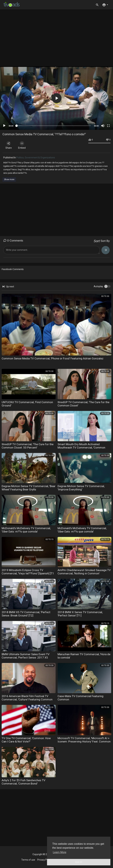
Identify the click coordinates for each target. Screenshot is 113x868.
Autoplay (98, 286)
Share (9, 145)
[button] (105, 5)
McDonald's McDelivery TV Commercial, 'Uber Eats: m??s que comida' (26, 530)
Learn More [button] (60, 852)
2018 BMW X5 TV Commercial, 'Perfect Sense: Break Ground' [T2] (26, 614)
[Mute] (103, 126)
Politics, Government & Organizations (36, 158)
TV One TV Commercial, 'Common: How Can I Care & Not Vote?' (26, 740)
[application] (56, 98)
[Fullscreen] (108, 126)
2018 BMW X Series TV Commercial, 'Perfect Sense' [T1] (80, 614)
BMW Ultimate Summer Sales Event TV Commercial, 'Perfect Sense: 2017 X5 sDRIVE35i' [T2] (26, 658)
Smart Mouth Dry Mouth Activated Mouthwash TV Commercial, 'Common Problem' (81, 448)
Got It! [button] (79, 862)
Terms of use (28, 860)
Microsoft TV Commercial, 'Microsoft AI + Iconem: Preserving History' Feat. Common (84, 740)
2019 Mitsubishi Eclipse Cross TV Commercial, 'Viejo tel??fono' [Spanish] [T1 (28, 572)
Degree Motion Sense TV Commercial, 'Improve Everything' (81, 488)
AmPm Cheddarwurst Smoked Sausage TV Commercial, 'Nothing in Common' (84, 572)
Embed (22, 145)
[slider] (54, 126)
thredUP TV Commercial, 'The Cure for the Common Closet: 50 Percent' (28, 446)
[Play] (4, 126)
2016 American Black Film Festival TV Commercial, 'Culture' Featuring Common (27, 698)
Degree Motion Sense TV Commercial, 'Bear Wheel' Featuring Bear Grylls (29, 488)
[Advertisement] (58, 39)
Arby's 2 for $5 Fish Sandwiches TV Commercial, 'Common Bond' (24, 782)
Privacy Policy (44, 860)
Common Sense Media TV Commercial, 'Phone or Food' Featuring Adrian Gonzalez (53, 358)
